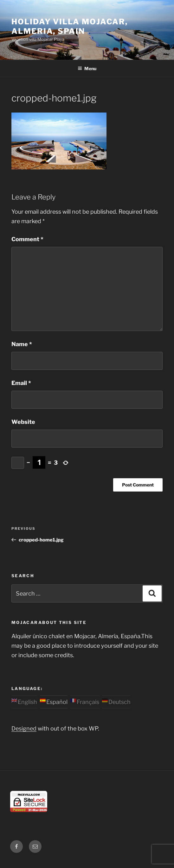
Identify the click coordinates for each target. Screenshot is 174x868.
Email (21, 383)
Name (22, 344)
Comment (27, 239)
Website (23, 422)
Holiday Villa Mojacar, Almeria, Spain (70, 26)
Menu (87, 68)
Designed (24, 728)
